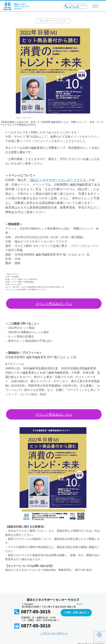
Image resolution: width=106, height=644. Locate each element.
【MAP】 (80, 604)
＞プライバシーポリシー (54, 633)
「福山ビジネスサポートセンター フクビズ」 (58, 180)
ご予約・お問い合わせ (75, 613)
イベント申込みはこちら (54, 304)
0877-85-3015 (36, 612)
